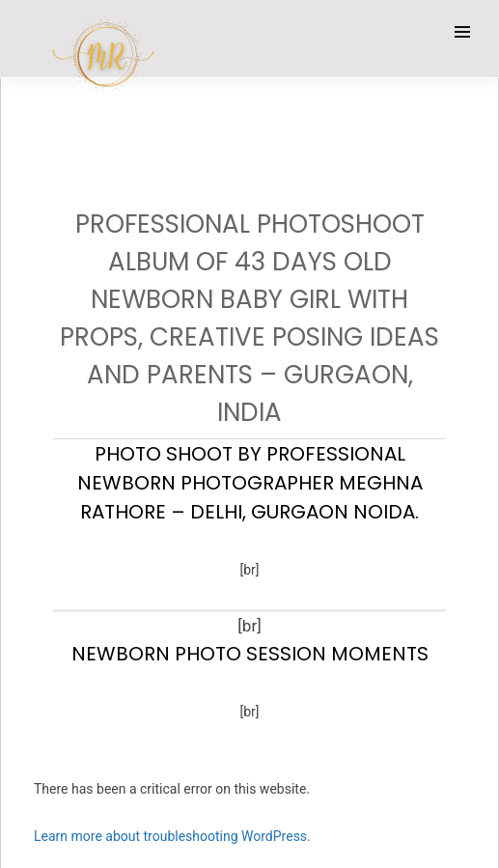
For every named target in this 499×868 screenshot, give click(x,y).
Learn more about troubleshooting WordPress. (172, 836)
